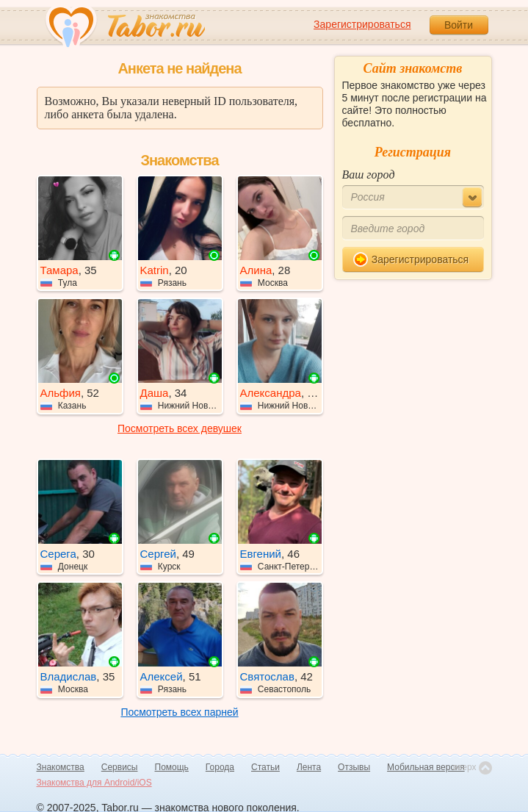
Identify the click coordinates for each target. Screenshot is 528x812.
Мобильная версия (426, 767)
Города (220, 767)
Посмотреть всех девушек (180, 428)
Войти (459, 25)
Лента (309, 767)
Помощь (172, 767)
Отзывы (354, 767)
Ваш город (369, 175)
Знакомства (61, 767)
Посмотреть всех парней (179, 712)
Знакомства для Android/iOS (94, 783)
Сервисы (120, 767)
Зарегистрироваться (362, 24)
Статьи (265, 767)
